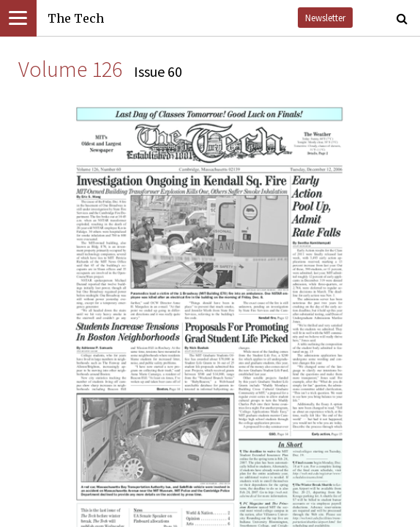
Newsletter (325, 18)
